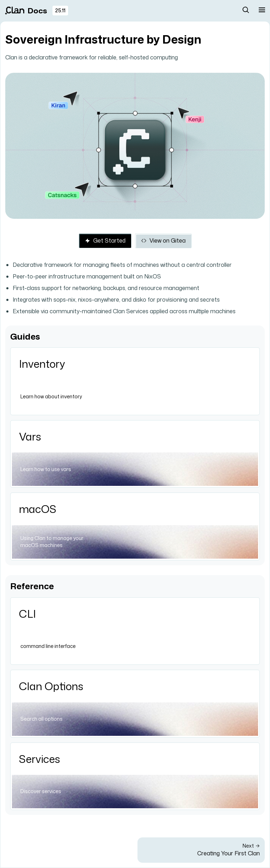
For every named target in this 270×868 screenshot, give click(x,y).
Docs (26, 11)
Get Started (105, 241)
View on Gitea (163, 241)
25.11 (60, 10)
